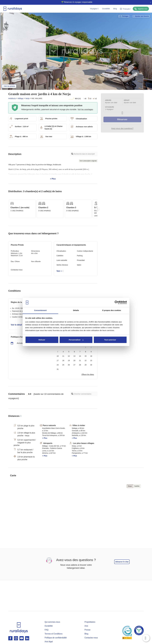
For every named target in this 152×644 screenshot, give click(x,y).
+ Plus (53, 172)
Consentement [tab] (40, 310)
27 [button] (74, 365)
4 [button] (63, 352)
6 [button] (74, 352)
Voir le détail (17, 325)
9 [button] (91, 352)
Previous (8, 209)
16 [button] (91, 356)
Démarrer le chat (122, 562)
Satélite (137, 486)
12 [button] (69, 356)
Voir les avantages (85, 109)
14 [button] (80, 356)
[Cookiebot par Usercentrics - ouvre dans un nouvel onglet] (116, 303)
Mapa (130, 486)
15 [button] (86, 356)
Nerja (27, 98)
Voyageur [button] (94, 9)
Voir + (60, 271)
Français (125, 9)
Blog (115, 9)
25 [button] (63, 365)
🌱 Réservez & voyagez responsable (75, 2)
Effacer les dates (88, 374)
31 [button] (58, 369)
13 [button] (74, 356)
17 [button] (58, 360)
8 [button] (86, 352)
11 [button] (63, 356)
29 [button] (86, 365)
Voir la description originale (88, 161)
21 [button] (80, 360)
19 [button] (69, 360)
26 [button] (69, 365)
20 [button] (74, 360)
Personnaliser (76, 340)
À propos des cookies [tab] (112, 310)
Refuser (42, 340)
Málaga (21, 98)
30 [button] (91, 365)
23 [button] (91, 360)
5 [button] (69, 352)
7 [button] (80, 352)
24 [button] (58, 365)
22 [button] (86, 360)
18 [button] (63, 360)
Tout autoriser (110, 340)
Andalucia (12, 98)
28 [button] (80, 365)
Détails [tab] (76, 310)
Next (97, 209)
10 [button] (58, 356)
